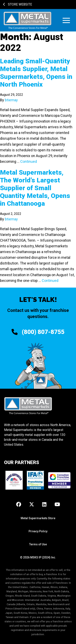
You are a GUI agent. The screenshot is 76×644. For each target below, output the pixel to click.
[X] (32, 505)
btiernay (11, 100)
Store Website (18, 4)
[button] (66, 20)
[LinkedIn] (44, 505)
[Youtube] (57, 505)
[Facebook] (19, 505)
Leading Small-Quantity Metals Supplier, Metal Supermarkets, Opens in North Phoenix (36, 73)
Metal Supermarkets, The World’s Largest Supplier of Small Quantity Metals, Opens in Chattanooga (35, 188)
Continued (29, 161)
